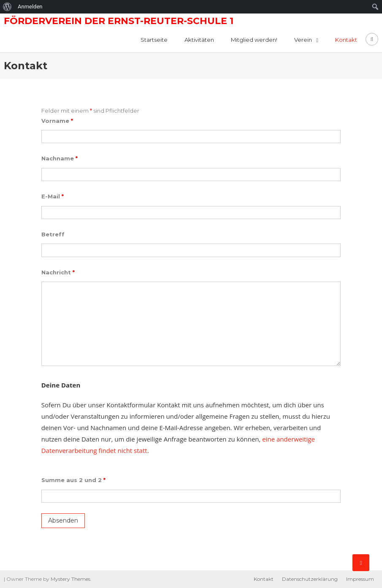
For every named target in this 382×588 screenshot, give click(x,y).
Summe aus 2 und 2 (73, 480)
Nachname (60, 158)
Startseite (154, 40)
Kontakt (346, 40)
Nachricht (58, 272)
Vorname (57, 121)
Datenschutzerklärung (310, 579)
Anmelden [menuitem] (30, 7)
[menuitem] (7, 7)
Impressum (360, 579)
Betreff (53, 234)
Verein (303, 40)
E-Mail (53, 196)
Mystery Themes (70, 579)
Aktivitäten (199, 40)
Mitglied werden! (254, 40)
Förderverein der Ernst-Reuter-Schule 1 (119, 21)
